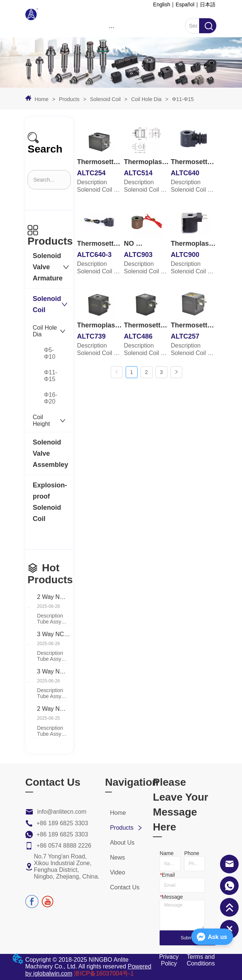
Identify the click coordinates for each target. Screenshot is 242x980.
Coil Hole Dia (146, 99)
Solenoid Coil (105, 99)
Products (69, 99)
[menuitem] (112, 27)
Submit (188, 938)
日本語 (208, 4)
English (162, 4)
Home (42, 99)
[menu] (112, 27)
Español (185, 4)
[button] (112, 27)
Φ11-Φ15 (182, 99)
